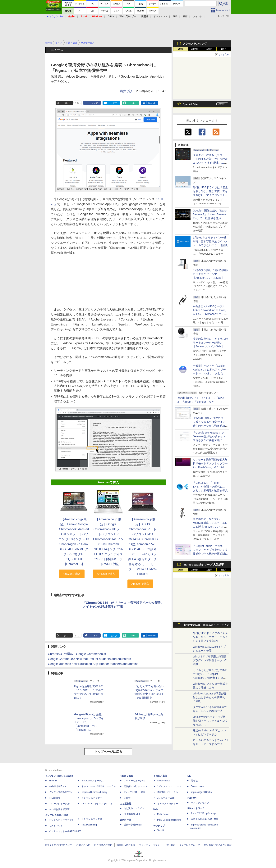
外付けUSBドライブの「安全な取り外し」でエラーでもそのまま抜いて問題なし (210, 637)
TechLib (161, 830)
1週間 (209, 49)
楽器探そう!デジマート (135, 786)
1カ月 (224, 49)
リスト (78, 103)
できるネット (56, 826)
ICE (189, 776)
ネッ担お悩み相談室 (59, 809)
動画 (185, 16)
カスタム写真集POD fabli (205, 819)
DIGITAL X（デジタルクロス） (97, 804)
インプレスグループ (190, 845)
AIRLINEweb (164, 781)
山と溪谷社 (126, 804)
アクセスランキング (195, 44)
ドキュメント (160, 16)
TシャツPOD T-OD (134, 792)
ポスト (67, 103)
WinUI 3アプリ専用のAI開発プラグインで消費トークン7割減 (210, 660)
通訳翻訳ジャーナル (168, 792)
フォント (197, 16)
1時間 (181, 49)
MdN (156, 809)
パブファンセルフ (200, 803)
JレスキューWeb (166, 798)
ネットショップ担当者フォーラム (99, 786)
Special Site (190, 104)
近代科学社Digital (133, 825)
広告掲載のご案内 (103, 845)
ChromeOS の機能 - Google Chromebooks (77, 654)
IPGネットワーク (196, 808)
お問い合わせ (83, 845)
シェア (95, 103)
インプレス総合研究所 (60, 792)
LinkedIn (152, 103)
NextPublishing (89, 825)
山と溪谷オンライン (134, 808)
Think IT (53, 781)
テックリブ (159, 826)
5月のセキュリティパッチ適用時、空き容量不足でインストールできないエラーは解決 (210, 241)
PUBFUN (192, 798)
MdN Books (163, 814)
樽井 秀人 (127, 91)
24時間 (195, 49)
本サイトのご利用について (58, 845)
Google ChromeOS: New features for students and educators (89, 659)
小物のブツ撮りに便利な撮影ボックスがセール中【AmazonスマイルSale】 (210, 274)
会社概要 (171, 845)
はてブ (114, 103)
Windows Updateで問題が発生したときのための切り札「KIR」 (210, 697)
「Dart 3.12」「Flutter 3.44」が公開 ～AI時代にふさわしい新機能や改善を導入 (210, 487)
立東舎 (127, 798)
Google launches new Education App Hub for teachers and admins (93, 664)
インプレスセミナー (92, 798)
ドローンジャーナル (59, 804)
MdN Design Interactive (169, 820)
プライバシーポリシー (150, 845)
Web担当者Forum (58, 786)
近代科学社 (126, 820)
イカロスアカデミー (168, 804)
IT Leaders (54, 798)
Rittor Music (126, 776)
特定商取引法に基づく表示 (218, 845)
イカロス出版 (160, 776)
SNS (175, 16)
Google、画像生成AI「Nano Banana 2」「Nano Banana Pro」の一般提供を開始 (210, 214)
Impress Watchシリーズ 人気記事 (203, 565)
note (133, 103)
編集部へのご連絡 (126, 845)
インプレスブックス (92, 819)
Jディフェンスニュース (169, 786)
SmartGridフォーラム (92, 781)
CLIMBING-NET (132, 814)
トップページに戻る (108, 752)
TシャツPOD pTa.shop (203, 813)
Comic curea (197, 786)
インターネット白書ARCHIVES (65, 831)
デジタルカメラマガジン (62, 820)
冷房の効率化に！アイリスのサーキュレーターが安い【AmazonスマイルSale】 (210, 343)
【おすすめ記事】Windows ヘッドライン (206, 625)
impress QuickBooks (201, 792)
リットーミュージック (135, 781)
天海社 (194, 781)
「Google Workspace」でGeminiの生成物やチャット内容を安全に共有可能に (209, 436)
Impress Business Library (94, 792)
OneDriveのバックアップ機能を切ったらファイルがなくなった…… (210, 721)
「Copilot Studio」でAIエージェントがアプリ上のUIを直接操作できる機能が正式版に (210, 550)
